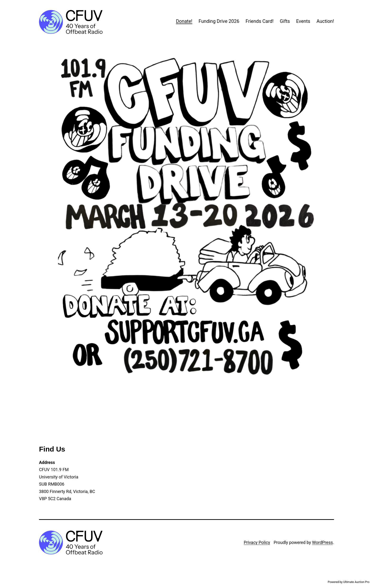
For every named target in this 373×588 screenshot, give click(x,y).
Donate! (184, 21)
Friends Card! (260, 21)
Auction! (325, 21)
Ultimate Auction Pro (356, 582)
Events (303, 21)
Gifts (285, 21)
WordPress (322, 542)
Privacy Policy (257, 542)
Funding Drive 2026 (219, 21)
